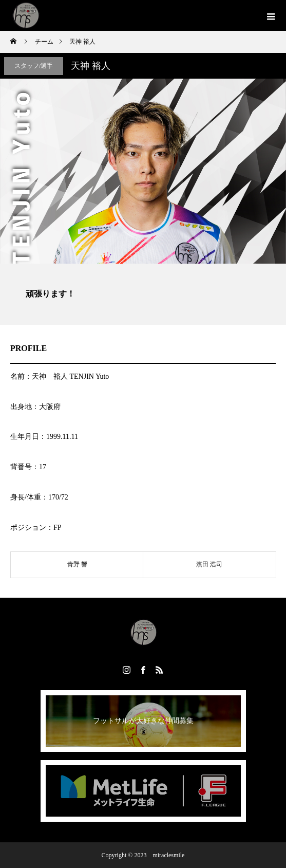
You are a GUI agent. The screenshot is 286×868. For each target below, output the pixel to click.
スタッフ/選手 (34, 66)
